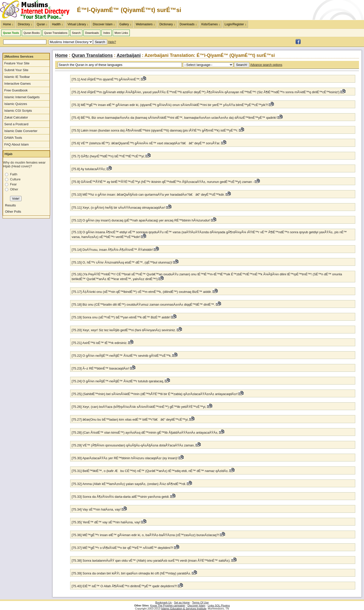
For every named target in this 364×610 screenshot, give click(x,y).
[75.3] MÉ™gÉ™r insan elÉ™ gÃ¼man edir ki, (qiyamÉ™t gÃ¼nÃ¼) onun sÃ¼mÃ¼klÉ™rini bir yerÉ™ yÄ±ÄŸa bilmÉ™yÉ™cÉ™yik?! (170, 105)
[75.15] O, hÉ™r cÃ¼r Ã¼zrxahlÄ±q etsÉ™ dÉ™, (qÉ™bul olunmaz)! (122, 262)
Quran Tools (11, 33)
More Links (121, 33)
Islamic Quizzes (16, 104)
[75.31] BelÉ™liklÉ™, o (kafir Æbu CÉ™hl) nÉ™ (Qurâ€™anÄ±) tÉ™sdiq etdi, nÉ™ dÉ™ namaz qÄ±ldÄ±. (151, 471)
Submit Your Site (16, 70)
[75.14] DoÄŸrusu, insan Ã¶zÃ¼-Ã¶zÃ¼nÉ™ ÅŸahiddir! (112, 250)
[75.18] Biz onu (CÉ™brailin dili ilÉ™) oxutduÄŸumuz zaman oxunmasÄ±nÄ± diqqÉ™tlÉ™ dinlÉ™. (144, 304)
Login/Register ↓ (235, 24)
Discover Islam (197, 605)
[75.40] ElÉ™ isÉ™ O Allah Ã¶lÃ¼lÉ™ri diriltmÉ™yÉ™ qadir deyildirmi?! (124, 586)
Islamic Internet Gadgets (22, 97)
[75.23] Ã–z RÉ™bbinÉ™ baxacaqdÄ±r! (100, 368)
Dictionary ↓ (167, 24)
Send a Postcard (16, 124)
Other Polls (13, 212)
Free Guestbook (16, 90)
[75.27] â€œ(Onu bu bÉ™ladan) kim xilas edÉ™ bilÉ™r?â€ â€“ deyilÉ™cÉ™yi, (130, 419)
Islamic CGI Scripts (18, 111)
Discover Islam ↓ (104, 24)
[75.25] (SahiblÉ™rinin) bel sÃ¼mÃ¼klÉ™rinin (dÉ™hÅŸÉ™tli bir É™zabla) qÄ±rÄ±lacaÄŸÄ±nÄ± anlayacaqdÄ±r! (155, 394)
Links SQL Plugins (219, 605)
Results (10, 205)
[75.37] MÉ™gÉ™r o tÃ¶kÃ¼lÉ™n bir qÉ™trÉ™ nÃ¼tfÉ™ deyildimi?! (122, 548)
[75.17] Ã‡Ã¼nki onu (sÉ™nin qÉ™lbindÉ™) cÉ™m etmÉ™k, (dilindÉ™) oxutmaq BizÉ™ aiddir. (142, 292)
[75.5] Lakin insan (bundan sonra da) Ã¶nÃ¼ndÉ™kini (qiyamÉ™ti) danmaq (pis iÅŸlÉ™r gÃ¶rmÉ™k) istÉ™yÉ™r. (155, 130)
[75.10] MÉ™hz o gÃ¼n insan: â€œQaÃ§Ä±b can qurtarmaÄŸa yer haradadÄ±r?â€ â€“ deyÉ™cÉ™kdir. (149, 195)
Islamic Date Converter (21, 131)
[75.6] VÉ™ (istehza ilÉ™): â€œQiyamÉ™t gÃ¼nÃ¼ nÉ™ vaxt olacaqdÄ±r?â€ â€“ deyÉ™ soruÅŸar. (146, 143)
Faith (14, 174)
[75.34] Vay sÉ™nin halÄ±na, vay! (96, 509)
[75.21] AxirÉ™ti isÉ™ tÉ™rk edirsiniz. (100, 343)
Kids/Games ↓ (211, 24)
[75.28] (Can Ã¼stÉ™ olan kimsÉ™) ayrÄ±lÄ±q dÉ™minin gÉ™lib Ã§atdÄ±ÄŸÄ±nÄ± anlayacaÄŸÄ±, (145, 433)
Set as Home (182, 602)
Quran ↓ (42, 24)
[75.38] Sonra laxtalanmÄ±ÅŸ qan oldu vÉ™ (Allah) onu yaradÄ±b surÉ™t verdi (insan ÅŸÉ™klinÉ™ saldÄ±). (152, 561)
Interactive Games (18, 84)
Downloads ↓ (188, 24)
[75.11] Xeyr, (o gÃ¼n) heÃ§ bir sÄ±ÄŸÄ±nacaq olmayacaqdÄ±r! (118, 208)
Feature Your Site (17, 63)
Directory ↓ (25, 24)
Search (76, 33)
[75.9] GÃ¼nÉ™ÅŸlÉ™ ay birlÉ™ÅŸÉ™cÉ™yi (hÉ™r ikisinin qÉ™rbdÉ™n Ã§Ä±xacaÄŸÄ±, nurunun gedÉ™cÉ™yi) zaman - (163, 182)
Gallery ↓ (125, 24)
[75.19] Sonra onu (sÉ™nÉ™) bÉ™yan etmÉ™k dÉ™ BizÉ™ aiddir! (121, 317)
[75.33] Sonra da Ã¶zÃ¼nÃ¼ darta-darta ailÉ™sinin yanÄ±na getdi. (121, 497)
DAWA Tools (13, 138)
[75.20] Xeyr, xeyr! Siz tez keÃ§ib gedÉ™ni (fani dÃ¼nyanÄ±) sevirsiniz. (124, 330)
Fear (13, 184)
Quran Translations (56, 33)
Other (14, 189)
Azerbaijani (129, 55)
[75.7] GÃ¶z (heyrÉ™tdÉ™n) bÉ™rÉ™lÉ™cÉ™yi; (108, 156)
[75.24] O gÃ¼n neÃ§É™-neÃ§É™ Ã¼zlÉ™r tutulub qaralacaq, (118, 381)
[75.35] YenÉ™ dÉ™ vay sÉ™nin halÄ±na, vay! (106, 522)
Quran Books (32, 33)
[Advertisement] (305, 10)
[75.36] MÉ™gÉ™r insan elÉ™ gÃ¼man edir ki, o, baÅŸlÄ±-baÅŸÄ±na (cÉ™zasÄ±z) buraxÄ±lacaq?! (145, 535)
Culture (15, 179)
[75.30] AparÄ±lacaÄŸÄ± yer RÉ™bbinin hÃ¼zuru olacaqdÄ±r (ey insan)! (125, 458)
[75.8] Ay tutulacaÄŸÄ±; (89, 169)
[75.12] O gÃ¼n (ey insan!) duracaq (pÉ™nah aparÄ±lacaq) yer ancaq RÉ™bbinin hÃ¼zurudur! (141, 220)
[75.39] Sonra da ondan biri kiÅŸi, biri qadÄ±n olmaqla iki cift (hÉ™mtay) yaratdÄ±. (132, 573)
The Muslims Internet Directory (38, 10)
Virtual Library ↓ (78, 24)
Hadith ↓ (57, 24)
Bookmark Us (163, 602)
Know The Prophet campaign (168, 605)
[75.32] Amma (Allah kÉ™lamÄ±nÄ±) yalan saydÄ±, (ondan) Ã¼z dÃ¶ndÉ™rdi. (129, 484)
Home (61, 55)
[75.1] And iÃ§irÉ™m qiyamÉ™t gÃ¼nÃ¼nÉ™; (106, 79)
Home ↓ (8, 24)
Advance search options (266, 65)
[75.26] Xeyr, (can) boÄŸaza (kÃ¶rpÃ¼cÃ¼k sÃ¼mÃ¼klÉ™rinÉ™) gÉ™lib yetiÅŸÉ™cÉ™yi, (139, 407)
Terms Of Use (200, 602)
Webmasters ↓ (145, 24)
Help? (112, 42)
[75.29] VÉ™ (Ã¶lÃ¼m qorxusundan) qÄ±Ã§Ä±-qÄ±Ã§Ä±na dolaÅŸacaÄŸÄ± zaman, (133, 445)
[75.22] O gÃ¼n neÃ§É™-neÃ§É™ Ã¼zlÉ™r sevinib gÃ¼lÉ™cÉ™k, (122, 356)
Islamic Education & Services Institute (184, 608)
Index (107, 33)
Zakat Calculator (16, 117)
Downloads (92, 33)
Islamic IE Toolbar (17, 77)
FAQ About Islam (17, 144)
